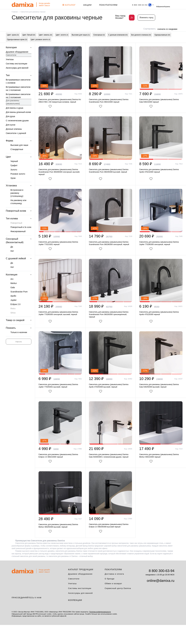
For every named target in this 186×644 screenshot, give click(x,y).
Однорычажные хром (17, 46)
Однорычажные (162, 41)
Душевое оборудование (17, 59)
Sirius (13, 320)
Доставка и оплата (114, 593)
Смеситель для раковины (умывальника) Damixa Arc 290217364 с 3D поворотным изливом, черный (60, 109)
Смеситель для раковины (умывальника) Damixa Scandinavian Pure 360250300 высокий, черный (110, 182)
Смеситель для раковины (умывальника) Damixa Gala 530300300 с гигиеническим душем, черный (110, 473)
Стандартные (17, 157)
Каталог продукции (81, 588)
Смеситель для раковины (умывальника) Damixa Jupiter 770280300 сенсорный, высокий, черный (60, 329)
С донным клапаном (118, 41)
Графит (14, 173)
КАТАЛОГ (70, 5)
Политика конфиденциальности (101, 631)
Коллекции (75, 619)
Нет (12, 258)
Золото (14, 177)
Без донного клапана (141, 41)
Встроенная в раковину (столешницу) (17, 200)
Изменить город (146, 18)
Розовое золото (18, 181)
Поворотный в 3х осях (21, 235)
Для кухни (11, 132)
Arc (12, 286)
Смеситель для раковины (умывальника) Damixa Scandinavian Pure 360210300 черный (110, 108)
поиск (162, 5)
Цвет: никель (45, 41)
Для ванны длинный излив (18, 120)
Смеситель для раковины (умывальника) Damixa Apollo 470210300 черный (161, 182)
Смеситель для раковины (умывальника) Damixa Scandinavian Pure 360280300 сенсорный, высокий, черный (60, 183)
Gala (13, 295)
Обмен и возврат (113, 602)
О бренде (110, 598)
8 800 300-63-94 (162, 590)
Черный (14, 169)
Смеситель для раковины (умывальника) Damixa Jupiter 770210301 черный (60, 255)
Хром (13, 185)
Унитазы (10, 67)
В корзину (48, 117)
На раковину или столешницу (18, 209)
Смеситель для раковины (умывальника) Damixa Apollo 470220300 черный (161, 329)
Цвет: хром (13, 41)
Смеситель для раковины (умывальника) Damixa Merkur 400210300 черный (161, 473)
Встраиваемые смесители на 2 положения (18, 103)
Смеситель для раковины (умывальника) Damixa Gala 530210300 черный (161, 108)
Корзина (15, 10)
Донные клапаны (14, 136)
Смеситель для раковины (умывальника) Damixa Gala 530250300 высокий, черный (161, 402)
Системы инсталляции (16, 71)
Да (132, 18)
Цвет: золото (62, 41)
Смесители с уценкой (16, 141)
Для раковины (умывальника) (13, 109)
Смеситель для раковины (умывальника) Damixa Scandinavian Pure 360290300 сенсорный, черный (110, 256)
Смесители (11, 62)
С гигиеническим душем (17, 128)
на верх (175, 633)
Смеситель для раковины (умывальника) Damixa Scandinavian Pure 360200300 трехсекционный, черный (110, 330)
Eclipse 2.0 (15, 312)
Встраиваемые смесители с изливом (18, 89)
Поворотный (16, 230)
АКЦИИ (89, 5)
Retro (13, 316)
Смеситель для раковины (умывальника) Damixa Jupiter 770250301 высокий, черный (60, 402)
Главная (15, 17)
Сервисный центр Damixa (118, 607)
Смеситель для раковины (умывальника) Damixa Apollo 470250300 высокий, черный (110, 402)
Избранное (170, 5)
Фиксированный (18, 239)
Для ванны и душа (15, 115)
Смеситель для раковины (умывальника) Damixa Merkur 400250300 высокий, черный (60, 544)
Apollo (13, 303)
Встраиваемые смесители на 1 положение (18, 96)
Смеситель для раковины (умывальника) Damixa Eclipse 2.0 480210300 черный (60, 473)
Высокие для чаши (81, 41)
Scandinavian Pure (19, 299)
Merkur (14, 291)
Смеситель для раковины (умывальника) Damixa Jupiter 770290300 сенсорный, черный (161, 255)
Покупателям (109, 5)
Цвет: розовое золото (40, 46)
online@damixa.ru (161, 600)
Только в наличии (19, 340)
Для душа (10, 124)
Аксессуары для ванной (17, 75)
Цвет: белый (29, 41)
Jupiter (14, 307)
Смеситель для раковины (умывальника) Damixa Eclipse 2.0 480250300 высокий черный (110, 544)
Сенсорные (99, 41)
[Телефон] (145, 5)
